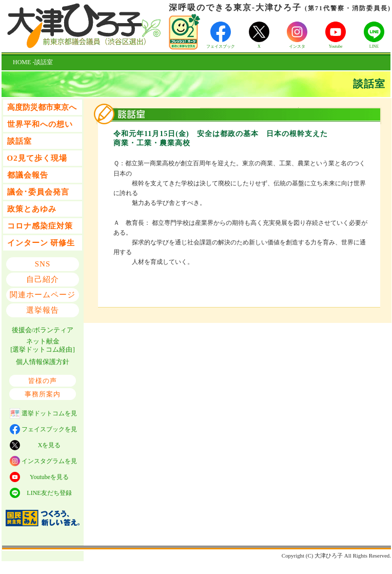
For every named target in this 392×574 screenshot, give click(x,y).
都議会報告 (28, 175)
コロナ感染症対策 (40, 226)
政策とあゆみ (32, 209)
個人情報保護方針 (43, 362)
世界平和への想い (40, 124)
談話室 (19, 141)
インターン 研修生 (41, 243)
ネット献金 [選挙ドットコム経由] (43, 345)
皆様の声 (43, 381)
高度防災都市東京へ (42, 107)
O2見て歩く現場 (37, 158)
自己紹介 (43, 279)
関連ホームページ (43, 295)
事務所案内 (43, 394)
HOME (22, 62)
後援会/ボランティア (43, 330)
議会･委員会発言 (38, 192)
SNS (43, 264)
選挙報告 (43, 310)
